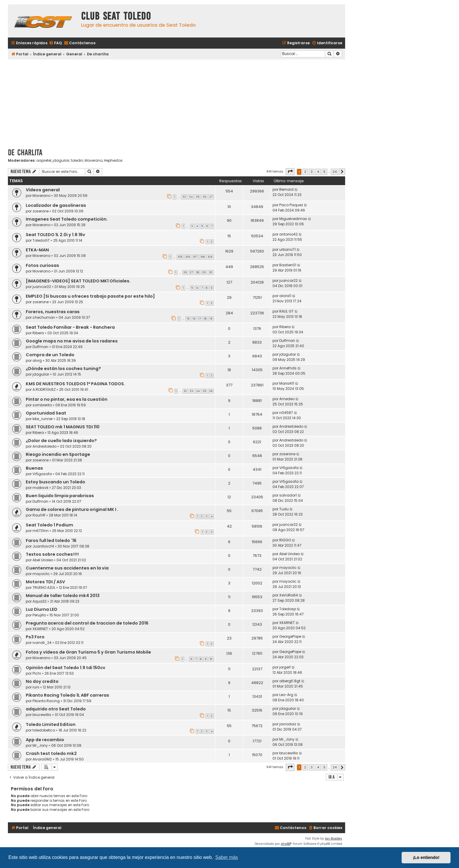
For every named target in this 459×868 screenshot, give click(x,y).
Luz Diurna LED (42, 609)
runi (36, 687)
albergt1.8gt (290, 681)
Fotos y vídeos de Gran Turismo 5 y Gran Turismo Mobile (88, 652)
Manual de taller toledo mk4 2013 (63, 596)
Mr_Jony (40, 745)
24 (198, 391)
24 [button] (335, 172)
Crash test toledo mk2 (51, 753)
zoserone (41, 211)
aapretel (44, 161)
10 (211, 659)
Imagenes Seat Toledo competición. (67, 219)
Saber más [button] (227, 857)
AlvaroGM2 (42, 759)
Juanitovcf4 (43, 546)
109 (210, 257)
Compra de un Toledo (50, 355)
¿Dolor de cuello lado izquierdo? (61, 441)
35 (198, 197)
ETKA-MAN (37, 250)
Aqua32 (40, 601)
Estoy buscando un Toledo (55, 482)
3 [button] (312, 172)
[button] (290, 172)
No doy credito (42, 681)
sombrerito (42, 405)
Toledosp (288, 609)
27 (191, 272)
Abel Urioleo (43, 560)
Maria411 (287, 383)
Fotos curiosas (42, 265)
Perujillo (39, 615)
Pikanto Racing (46, 701)
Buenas (34, 468)
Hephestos (113, 161)
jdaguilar (61, 161)
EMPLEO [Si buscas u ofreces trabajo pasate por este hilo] (90, 296)
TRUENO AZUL (44, 588)
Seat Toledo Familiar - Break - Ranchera (70, 327)
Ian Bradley (334, 839)
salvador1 (288, 495)
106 (188, 257)
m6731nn (41, 531)
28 (198, 272)
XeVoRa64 (289, 595)
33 (184, 197)
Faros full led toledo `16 (51, 540)
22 (185, 391)
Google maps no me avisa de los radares (72, 341)
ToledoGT (41, 240)
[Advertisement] (177, 102)
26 (185, 272)
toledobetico (44, 730)
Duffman (40, 347)
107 (195, 257)
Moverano (94, 161)
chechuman (44, 317)
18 (205, 319)
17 (200, 319)
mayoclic (41, 574)
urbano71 (287, 249)
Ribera (38, 333)
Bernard (286, 189)
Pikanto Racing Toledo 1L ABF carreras (67, 695)
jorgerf (285, 667)
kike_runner (43, 419)
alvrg (37, 360)
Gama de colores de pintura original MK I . (72, 509)
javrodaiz (288, 724)
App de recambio (45, 740)
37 (211, 197)
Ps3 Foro (35, 637)
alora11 (285, 296)
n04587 (286, 413)
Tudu (284, 509)
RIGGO (285, 540)
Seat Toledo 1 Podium (49, 525)
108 (203, 257)
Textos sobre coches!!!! (52, 554)
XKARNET (40, 629)
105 (180, 257)
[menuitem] (55, 43)
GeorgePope (290, 636)
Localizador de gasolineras (56, 205)
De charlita (25, 152)
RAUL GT (286, 311)
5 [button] (324, 172)
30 (211, 272)
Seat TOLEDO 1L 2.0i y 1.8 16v (55, 235)
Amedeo (287, 399)
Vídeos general (43, 190)
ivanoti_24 (42, 643)
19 (211, 319)
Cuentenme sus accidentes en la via (67, 568)
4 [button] (318, 172)
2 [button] (305, 172)
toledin (77, 161)
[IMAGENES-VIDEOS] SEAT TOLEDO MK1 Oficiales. (78, 281)
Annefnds (288, 368)
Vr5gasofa (42, 474)
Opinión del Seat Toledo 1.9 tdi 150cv (66, 668)
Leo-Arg (286, 695)
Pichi (37, 673)
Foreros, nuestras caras (53, 312)
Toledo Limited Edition (51, 724)
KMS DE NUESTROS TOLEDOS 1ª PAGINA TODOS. (75, 384)
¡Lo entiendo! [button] (426, 857)
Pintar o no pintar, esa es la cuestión (67, 399)
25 (204, 391)
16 (194, 319)
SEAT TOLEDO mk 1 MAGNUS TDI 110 (63, 427)
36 (204, 197)
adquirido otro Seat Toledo (56, 709)
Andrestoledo (291, 426)
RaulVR (39, 515)
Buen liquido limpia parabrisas (60, 496)
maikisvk (40, 488)
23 (192, 391)
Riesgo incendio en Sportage (58, 454)
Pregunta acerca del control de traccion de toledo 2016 (87, 623)
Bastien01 (288, 265)
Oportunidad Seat (46, 413)
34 (191, 197)
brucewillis (42, 715)
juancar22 (42, 287)
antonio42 (288, 234)
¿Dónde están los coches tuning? (63, 369)
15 (188, 319)
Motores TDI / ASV (45, 582)
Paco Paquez (291, 205)
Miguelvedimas (293, 219)
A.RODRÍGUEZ (44, 389)
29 (204, 272)
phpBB (286, 844)
